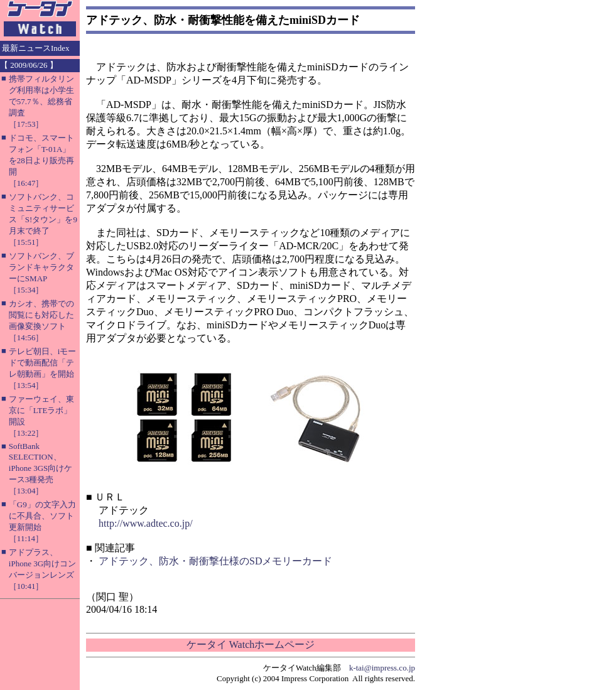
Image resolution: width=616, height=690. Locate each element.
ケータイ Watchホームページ (251, 644)
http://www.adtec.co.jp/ (146, 523)
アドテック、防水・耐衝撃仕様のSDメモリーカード (215, 561)
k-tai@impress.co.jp (382, 668)
